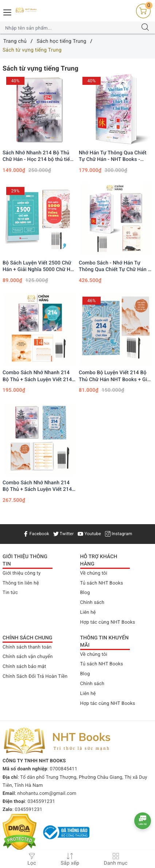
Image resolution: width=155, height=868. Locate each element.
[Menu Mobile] (8, 12)
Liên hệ (88, 613)
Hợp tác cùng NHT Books (108, 622)
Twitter (64, 534)
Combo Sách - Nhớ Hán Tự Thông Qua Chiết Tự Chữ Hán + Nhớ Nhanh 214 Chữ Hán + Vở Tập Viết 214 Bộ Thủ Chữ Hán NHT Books (115, 266)
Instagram (119, 534)
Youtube (89, 534)
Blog (85, 593)
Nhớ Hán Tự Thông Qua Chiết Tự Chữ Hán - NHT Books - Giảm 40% (113, 156)
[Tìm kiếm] (145, 28)
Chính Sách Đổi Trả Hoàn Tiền (35, 677)
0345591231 (41, 802)
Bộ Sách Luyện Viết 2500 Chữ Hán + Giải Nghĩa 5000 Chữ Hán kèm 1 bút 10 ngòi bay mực (39, 266)
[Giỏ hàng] (143, 11)
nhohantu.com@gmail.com (47, 794)
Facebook (36, 534)
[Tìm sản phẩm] (70, 28)
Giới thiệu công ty (22, 573)
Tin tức (10, 593)
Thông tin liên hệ (21, 583)
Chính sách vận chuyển (28, 657)
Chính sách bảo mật (24, 667)
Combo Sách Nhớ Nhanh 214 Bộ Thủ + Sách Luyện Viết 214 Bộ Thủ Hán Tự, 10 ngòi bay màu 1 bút (37, 376)
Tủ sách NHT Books (102, 583)
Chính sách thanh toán (27, 647)
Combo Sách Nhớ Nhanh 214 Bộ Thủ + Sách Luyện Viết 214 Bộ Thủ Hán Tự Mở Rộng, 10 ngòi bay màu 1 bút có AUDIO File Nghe (37, 486)
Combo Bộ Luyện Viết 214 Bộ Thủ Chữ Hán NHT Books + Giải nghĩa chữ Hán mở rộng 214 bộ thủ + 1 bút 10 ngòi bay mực (115, 376)
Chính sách (92, 603)
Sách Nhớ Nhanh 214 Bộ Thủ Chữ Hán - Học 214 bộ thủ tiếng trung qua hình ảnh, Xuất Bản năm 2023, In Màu (39, 156)
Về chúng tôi (94, 573)
